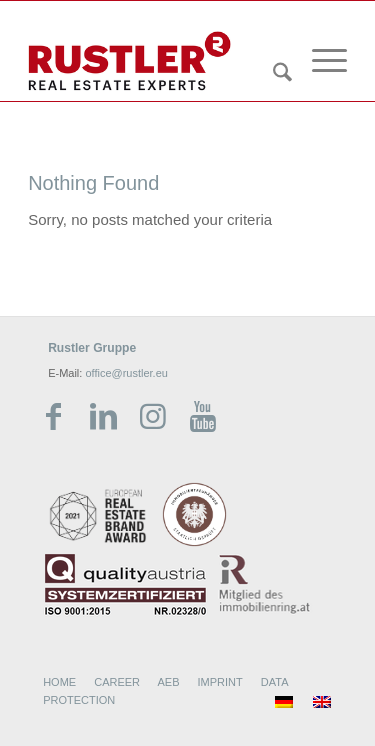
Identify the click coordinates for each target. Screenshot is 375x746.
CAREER (117, 682)
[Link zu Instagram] (153, 417)
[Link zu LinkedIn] (103, 417)
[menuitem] (272, 52)
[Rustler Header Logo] (155, 61)
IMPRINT (220, 682)
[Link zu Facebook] (53, 417)
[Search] (272, 76)
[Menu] (319, 61)
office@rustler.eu (126, 373)
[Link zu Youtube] (203, 417)
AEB (168, 682)
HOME (59, 682)
